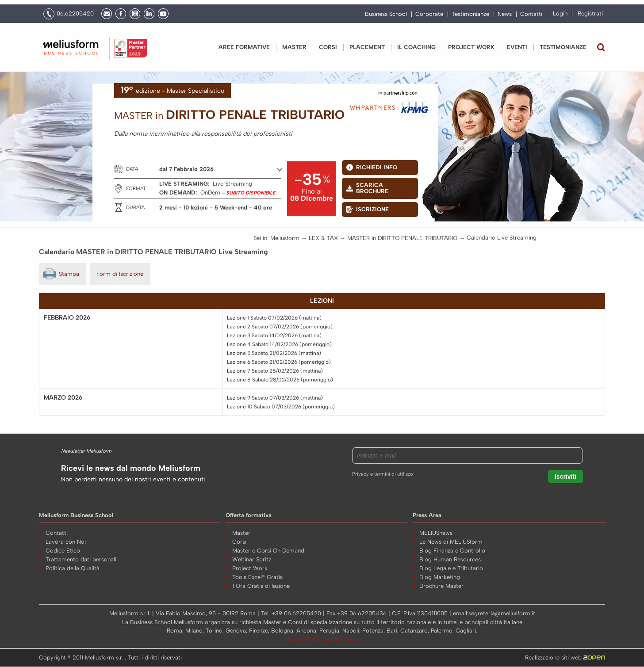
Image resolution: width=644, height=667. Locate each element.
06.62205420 (75, 13)
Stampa (69, 274)
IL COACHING (416, 47)
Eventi (517, 47)
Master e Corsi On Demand (268, 551)
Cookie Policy (342, 639)
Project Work (250, 568)
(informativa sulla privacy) (495, 628)
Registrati (590, 13)
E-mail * (468, 575)
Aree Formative (244, 47)
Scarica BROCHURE (372, 188)
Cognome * (472, 541)
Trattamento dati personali (81, 559)
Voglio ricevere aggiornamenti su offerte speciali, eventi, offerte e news (528, 641)
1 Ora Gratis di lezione (261, 586)
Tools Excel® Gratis (257, 577)
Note (463, 593)
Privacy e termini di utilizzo (382, 474)
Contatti (531, 14)
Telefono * (470, 558)
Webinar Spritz (252, 559)
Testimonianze (470, 14)
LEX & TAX (323, 238)
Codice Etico (63, 551)
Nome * (467, 524)
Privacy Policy (304, 639)
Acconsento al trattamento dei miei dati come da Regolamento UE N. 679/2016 (535, 618)
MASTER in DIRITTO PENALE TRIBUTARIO (402, 238)
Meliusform (285, 238)
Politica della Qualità (73, 568)
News (505, 14)
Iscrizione (372, 209)
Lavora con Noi (66, 542)
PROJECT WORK (471, 47)
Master (294, 47)
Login (560, 13)
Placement (367, 47)
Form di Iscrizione (120, 274)
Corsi (328, 47)
